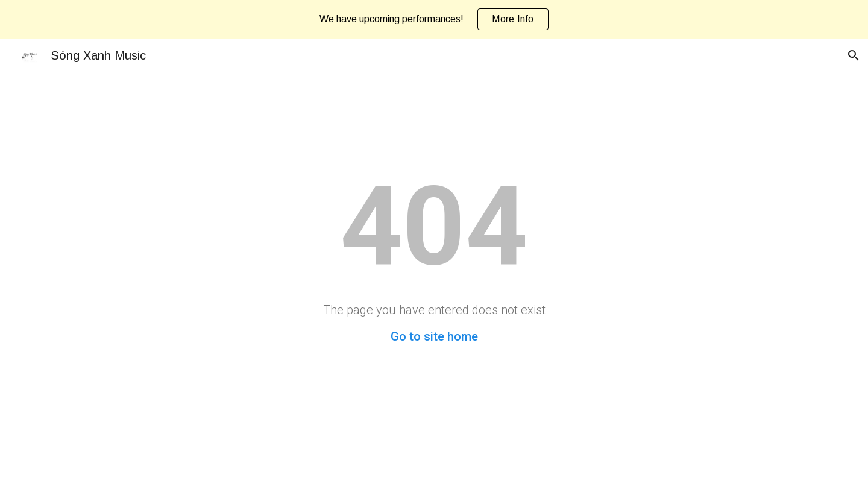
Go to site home (434, 336)
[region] (434, 19)
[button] (854, 55)
